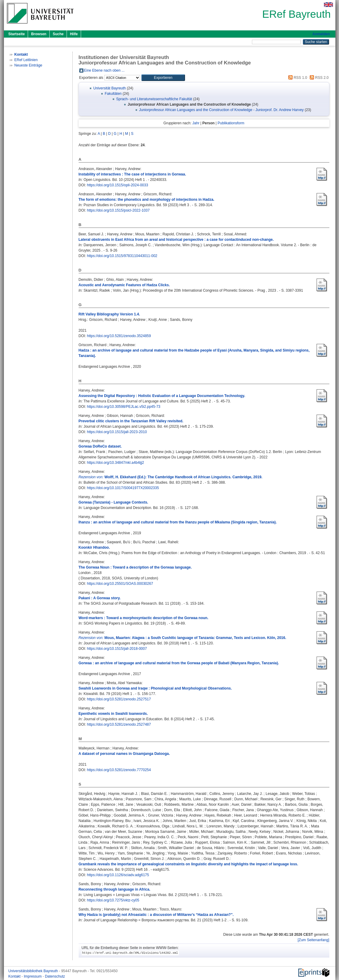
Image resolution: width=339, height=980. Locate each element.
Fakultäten (113, 94)
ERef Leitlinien (26, 60)
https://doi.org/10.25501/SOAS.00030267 (120, 584)
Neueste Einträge (28, 65)
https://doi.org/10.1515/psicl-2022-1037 (118, 210)
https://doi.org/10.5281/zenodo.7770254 (119, 770)
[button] (163, 78)
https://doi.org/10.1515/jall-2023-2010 (117, 432)
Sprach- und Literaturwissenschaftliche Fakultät (154, 99)
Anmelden (321, 34)
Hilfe (74, 34)
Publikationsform (231, 123)
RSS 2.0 (318, 78)
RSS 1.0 (297, 78)
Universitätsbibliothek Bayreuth (34, 971)
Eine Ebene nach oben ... (104, 70)
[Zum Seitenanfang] (314, 940)
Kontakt (15, 976)
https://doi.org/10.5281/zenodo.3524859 (119, 336)
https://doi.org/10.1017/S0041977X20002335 (123, 488)
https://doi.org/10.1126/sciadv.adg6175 (118, 875)
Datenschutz (55, 976)
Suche (58, 34)
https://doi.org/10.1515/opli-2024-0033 (118, 185)
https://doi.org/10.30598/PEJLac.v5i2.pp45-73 (124, 407)
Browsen (39, 34)
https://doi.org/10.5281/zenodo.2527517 (119, 699)
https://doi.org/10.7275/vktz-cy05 (113, 900)
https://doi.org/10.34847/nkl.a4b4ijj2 (116, 463)
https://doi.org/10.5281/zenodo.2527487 (119, 724)
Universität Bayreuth (110, 88)
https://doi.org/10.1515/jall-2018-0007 (117, 649)
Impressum (33, 976)
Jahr (196, 123)
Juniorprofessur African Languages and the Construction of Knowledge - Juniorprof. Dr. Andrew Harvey (221, 110)
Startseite (17, 34)
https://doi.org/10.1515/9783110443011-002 (122, 256)
